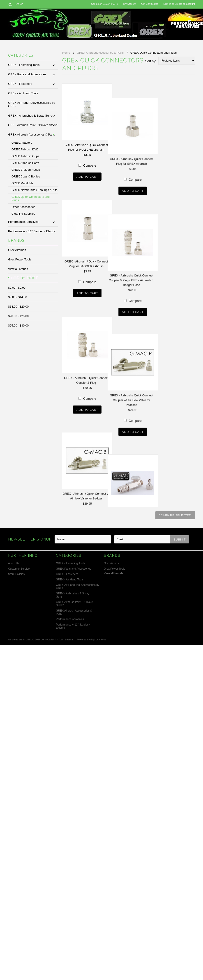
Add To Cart (98, 254)
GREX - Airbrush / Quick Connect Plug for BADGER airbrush (86, 322)
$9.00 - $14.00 (18, 297)
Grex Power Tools (20, 259)
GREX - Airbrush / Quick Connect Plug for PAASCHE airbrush (86, 147)
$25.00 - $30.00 (18, 326)
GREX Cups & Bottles (26, 176)
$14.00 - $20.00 (18, 307)
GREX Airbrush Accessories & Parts (31, 135)
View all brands (18, 269)
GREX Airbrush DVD (25, 149)
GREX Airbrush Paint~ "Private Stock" (33, 125)
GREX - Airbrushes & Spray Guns (30, 116)
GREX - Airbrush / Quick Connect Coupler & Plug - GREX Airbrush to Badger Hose (97, 401)
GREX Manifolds (22, 183)
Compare (100, 242)
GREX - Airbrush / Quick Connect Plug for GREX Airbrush (97, 224)
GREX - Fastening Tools (24, 65)
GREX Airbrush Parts (25, 163)
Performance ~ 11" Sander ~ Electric (32, 231)
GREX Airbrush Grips (25, 156)
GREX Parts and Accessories (27, 74)
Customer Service (19, 569)
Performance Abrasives (23, 222)
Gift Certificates (150, 4)
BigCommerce (98, 640)
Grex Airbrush (17, 250)
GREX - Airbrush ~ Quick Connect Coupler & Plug (86, 496)
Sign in (167, 4)
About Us (14, 563)
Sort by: (151, 61)
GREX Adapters (22, 143)
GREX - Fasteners (20, 84)
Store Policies (16, 574)
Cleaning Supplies (23, 214)
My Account (130, 4)
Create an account (185, 4)
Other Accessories (23, 207)
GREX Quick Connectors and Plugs (31, 198)
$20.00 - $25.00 (18, 316)
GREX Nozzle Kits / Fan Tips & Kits (35, 190)
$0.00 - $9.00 (17, 288)
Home (66, 53)
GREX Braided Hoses (26, 170)
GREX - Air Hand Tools (23, 93)
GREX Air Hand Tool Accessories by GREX (32, 104)
